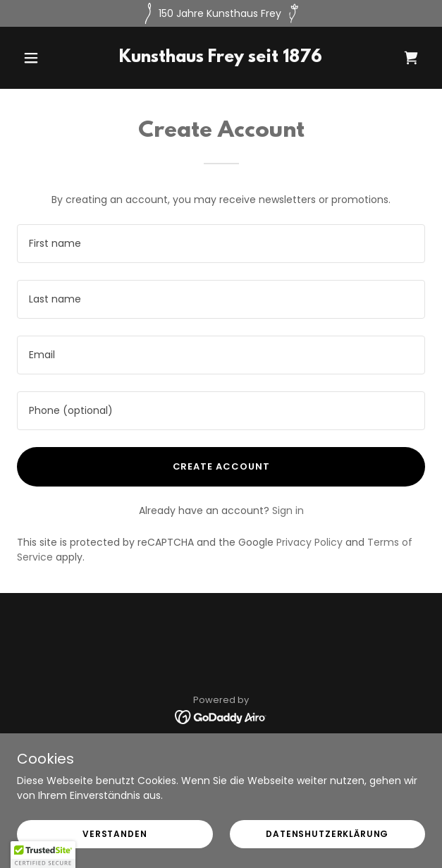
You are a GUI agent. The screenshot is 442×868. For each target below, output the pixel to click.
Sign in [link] (288, 511)
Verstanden (115, 834)
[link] (221, 59)
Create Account (221, 466)
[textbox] (221, 244)
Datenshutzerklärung (327, 834)
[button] (48, 58)
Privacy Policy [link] (309, 542)
